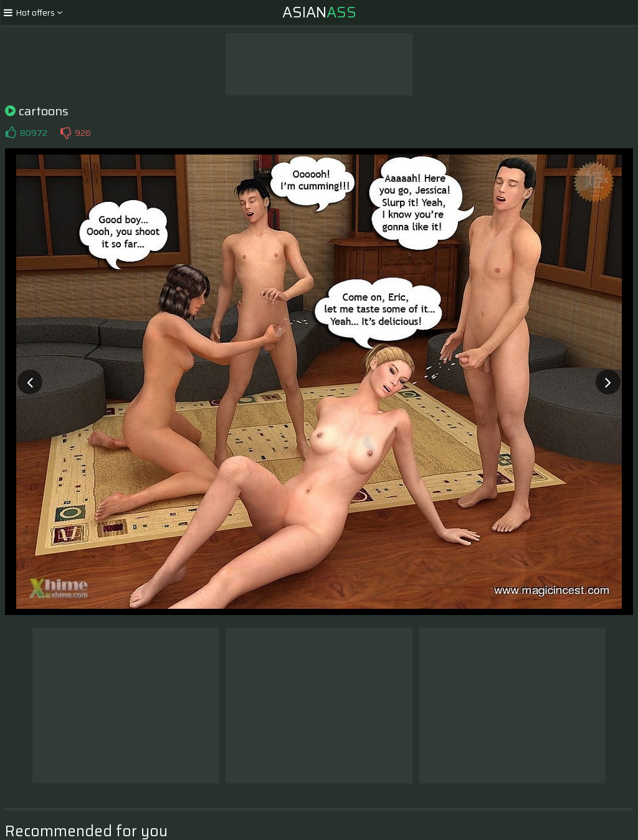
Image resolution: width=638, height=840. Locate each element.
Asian (319, 12)
